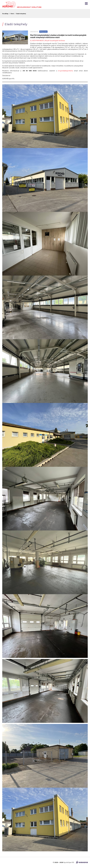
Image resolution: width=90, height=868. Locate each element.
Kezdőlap (5, 14)
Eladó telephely (21, 14)
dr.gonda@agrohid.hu (66, 71)
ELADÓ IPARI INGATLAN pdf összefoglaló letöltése (48, 40)
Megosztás (43, 32)
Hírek (12, 14)
